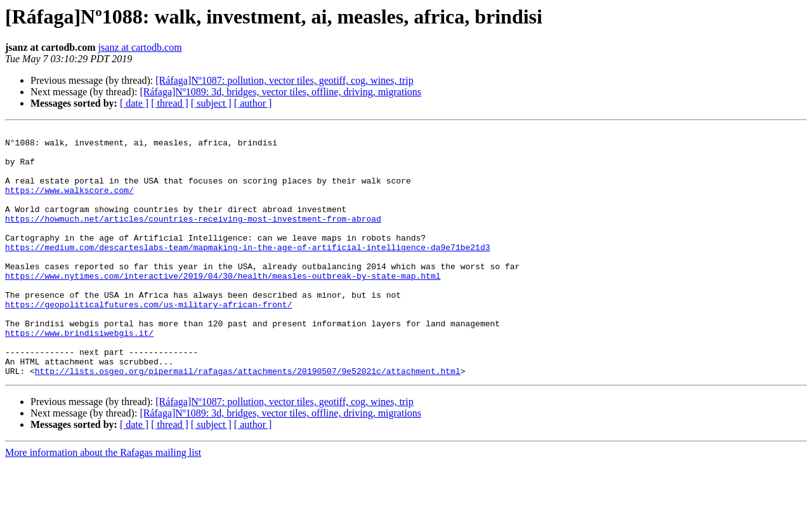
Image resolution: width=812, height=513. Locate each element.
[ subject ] (211, 103)
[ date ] (134, 103)
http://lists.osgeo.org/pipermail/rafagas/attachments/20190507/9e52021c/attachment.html (248, 420)
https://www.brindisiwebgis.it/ (79, 375)
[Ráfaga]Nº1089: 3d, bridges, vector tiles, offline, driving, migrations (280, 92)
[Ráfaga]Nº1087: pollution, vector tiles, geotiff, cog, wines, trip (284, 80)
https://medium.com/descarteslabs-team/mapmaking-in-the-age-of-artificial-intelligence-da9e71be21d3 (247, 272)
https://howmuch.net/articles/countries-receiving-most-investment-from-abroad (193, 237)
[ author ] (253, 103)
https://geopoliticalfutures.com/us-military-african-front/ (148, 340)
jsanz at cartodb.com (140, 47)
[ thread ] (170, 103)
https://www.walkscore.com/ (69, 203)
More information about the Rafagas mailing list (103, 502)
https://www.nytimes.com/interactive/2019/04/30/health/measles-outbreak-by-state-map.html (223, 306)
